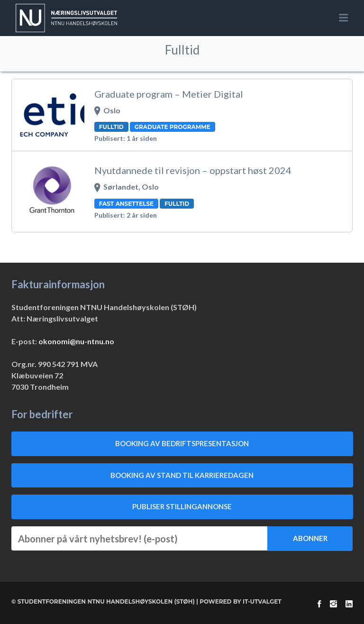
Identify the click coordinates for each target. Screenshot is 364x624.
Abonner (310, 538)
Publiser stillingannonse (182, 506)
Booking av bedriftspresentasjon (182, 443)
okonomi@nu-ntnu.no (76, 341)
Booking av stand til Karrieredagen (182, 475)
